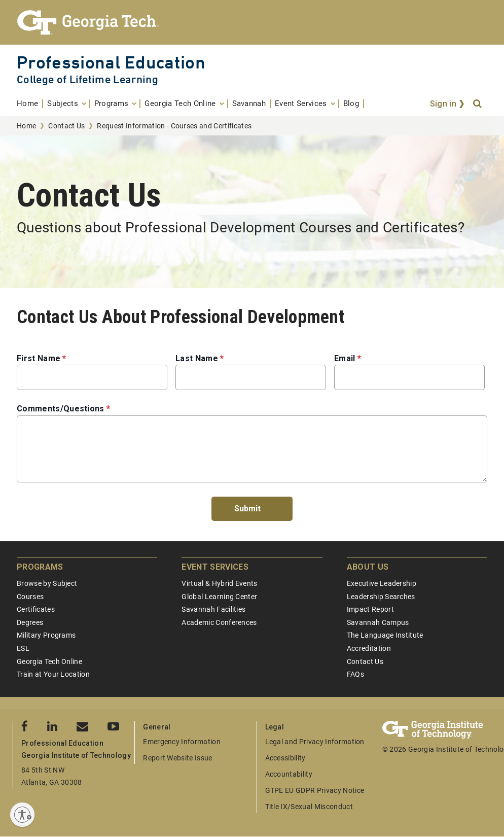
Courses (30, 597)
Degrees (30, 622)
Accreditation (369, 648)
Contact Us (66, 126)
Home (26, 126)
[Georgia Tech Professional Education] (252, 22)
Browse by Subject (47, 583)
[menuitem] (30, 104)
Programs (40, 567)
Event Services (215, 567)
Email (345, 358)
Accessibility (285, 758)
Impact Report (370, 609)
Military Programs (46, 635)
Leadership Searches (381, 597)
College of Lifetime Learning (87, 79)
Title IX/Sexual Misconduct (309, 807)
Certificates (36, 609)
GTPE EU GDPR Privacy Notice (315, 790)
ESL (23, 648)
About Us (368, 567)
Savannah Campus (378, 622)
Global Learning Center (219, 597)
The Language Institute (385, 635)
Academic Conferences (219, 622)
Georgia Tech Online (49, 661)
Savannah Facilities (213, 609)
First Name (39, 358)
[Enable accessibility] (22, 815)
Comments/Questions (61, 409)
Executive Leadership (382, 583)
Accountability (289, 774)
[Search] (478, 104)
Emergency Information (182, 742)
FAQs (355, 674)
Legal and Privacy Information (315, 742)
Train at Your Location (53, 674)
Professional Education (111, 62)
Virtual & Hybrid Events (219, 583)
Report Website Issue (177, 758)
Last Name (197, 358)
